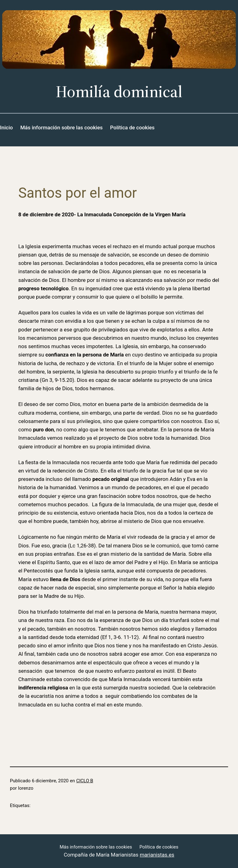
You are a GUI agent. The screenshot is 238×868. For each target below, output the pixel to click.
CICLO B (85, 781)
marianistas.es (157, 855)
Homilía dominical (119, 91)
